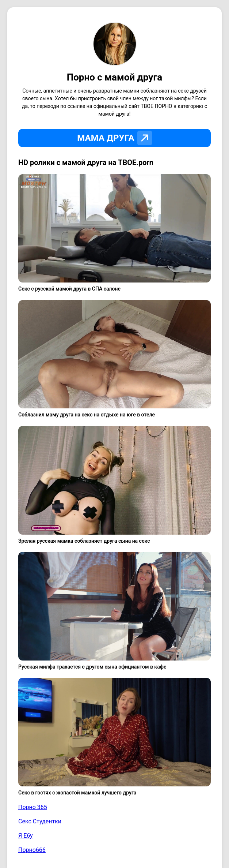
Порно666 (32, 850)
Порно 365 (33, 807)
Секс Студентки (40, 821)
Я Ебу (26, 836)
